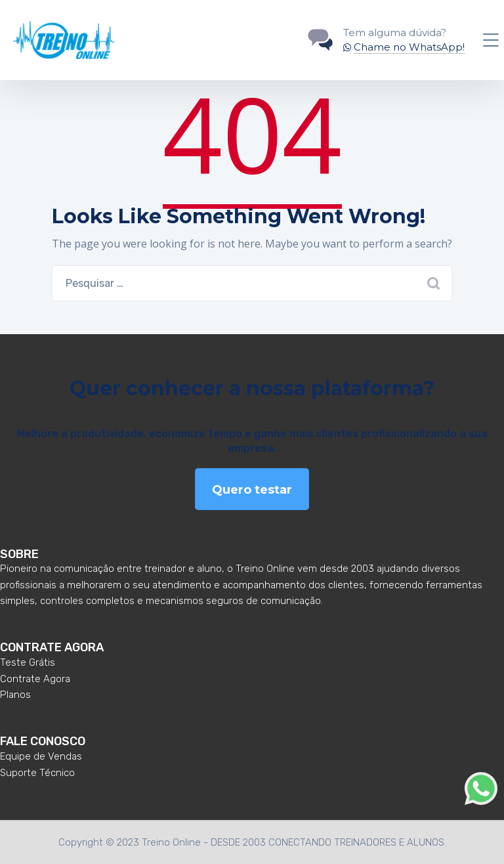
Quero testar (252, 490)
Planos (15, 695)
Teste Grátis (28, 662)
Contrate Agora (35, 679)
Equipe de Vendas (41, 756)
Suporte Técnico (37, 773)
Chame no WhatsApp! (409, 47)
